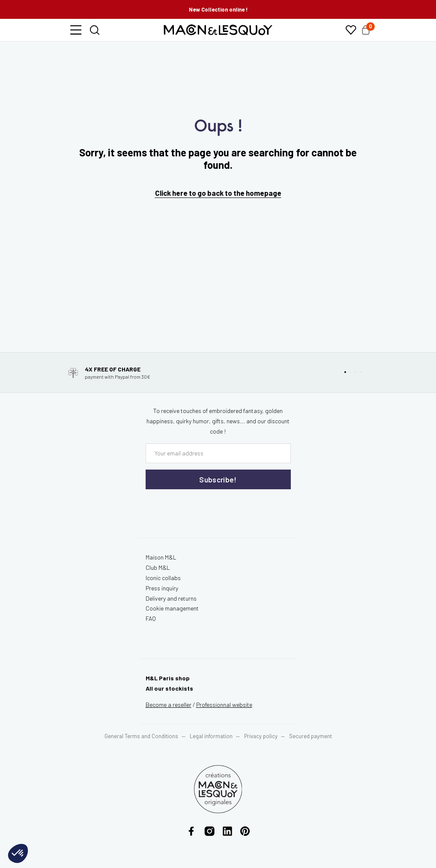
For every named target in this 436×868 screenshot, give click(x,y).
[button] (76, 30)
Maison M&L (161, 557)
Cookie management (172, 608)
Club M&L (158, 567)
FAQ (151, 618)
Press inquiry (162, 588)
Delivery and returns (171, 598)
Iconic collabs (163, 578)
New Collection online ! (218, 9)
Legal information (211, 736)
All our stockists (169, 688)
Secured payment (311, 736)
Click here (171, 193)
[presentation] (197, 507)
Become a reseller (169, 705)
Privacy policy (261, 736)
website (224, 705)
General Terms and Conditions (141, 736)
